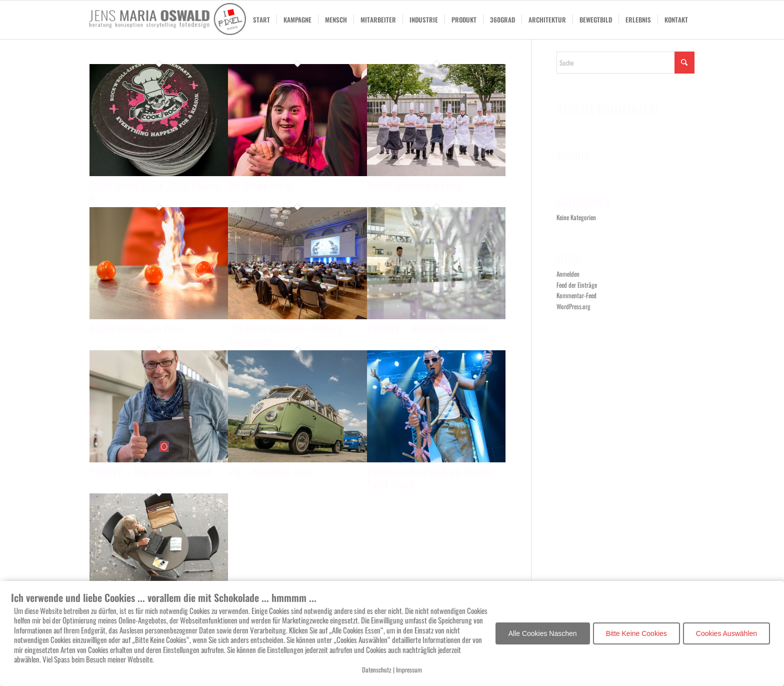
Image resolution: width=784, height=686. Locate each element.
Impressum (409, 669)
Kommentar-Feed (576, 295)
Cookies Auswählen (726, 633)
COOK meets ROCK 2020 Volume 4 (155, 191)
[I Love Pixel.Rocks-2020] (168, 20)
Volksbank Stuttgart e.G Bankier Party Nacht (431, 477)
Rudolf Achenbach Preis (414, 185)
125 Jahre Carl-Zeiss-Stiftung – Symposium (290, 334)
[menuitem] (261, 20)
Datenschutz (377, 669)
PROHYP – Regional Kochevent (428, 328)
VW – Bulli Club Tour (269, 471)
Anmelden (568, 274)
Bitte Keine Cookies (636, 633)
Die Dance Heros (260, 185)
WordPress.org (573, 306)
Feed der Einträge (577, 285)
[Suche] (625, 63)
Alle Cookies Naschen (543, 633)
